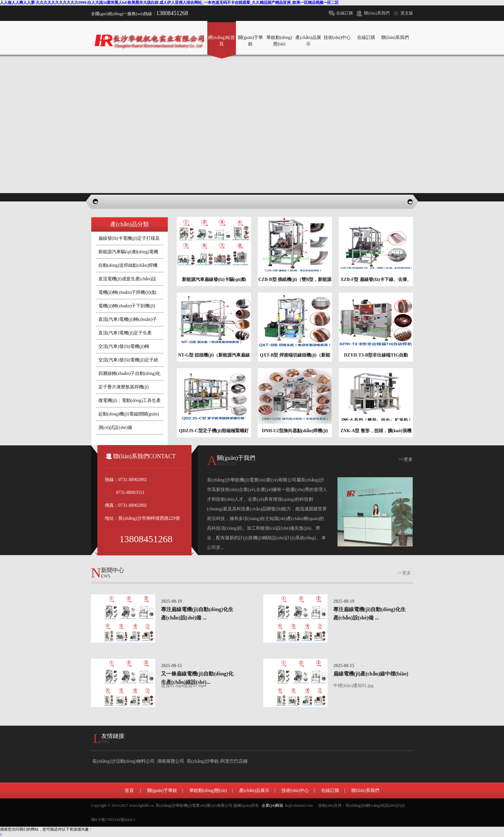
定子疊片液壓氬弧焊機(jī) (124, 387)
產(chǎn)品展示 (254, 790)
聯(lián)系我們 (377, 13)
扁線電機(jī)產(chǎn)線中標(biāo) (371, 674)
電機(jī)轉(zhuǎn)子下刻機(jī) (127, 306)
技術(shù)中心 (295, 790)
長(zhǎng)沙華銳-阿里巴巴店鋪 (217, 761)
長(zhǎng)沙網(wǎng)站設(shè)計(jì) (375, 805)
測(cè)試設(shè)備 (115, 428)
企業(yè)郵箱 (272, 805)
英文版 (407, 13)
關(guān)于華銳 (162, 790)
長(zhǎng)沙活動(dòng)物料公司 (123, 761)
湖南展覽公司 (171, 761)
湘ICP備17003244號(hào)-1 (113, 820)
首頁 (129, 790)
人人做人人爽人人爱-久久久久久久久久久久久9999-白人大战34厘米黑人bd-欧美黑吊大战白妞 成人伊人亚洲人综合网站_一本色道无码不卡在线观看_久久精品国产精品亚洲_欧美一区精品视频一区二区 (169, 3)
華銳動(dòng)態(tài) (208, 790)
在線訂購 (345, 13)
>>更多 (406, 459)
